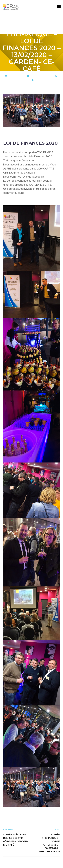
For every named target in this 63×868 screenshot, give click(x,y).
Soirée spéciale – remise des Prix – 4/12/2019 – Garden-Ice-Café (16, 840)
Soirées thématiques (41, 76)
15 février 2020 (16, 76)
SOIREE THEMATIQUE (18, 80)
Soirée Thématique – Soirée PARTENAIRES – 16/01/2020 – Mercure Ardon (49, 843)
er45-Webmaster (46, 80)
